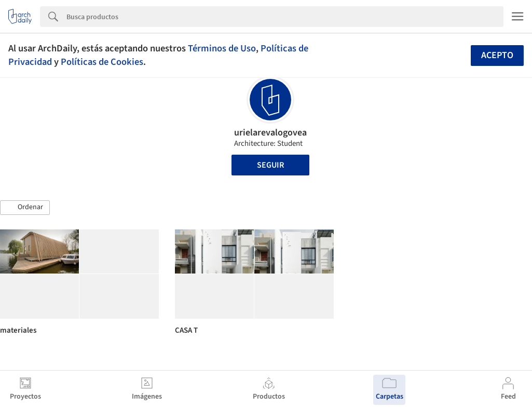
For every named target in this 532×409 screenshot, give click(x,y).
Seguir (270, 165)
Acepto (497, 55)
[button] (25, 208)
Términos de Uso (222, 48)
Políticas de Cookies (102, 62)
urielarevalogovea (270, 133)
